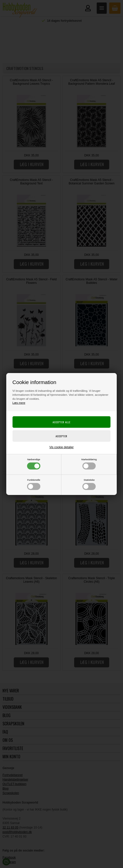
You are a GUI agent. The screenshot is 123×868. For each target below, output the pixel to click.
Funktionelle (34, 484)
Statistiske (89, 484)
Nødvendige (34, 464)
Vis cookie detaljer (61, 447)
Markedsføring (89, 464)
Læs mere (19, 403)
